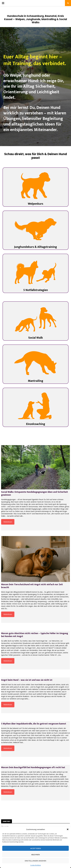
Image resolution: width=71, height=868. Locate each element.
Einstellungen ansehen (35, 861)
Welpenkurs (35, 204)
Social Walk (36, 338)
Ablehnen (35, 855)
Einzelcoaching (36, 424)
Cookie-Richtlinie (35, 865)
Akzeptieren (36, 848)
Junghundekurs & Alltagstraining (35, 247)
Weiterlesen (8, 522)
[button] (68, 829)
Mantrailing (36, 381)
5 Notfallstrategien (36, 290)
